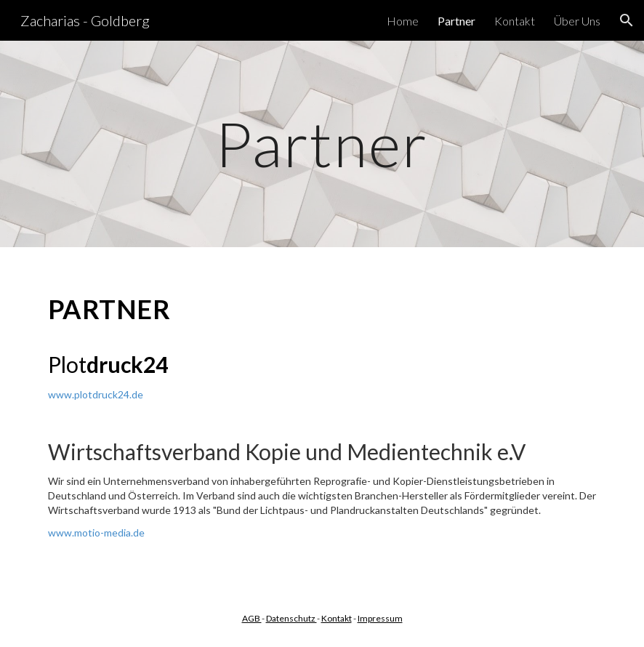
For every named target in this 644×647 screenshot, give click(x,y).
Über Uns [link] (577, 21)
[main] (322, 144)
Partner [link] (456, 21)
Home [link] (403, 21)
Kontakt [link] (515, 21)
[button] (627, 20)
